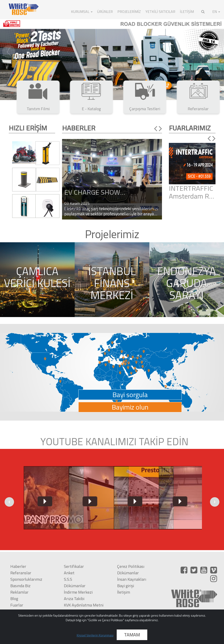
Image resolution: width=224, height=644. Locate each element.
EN (216, 12)
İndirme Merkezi (78, 592)
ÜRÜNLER (105, 12)
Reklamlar (19, 592)
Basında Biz (20, 586)
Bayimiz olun (130, 407)
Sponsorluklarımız (26, 579)
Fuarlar (17, 605)
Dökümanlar (75, 586)
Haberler (18, 566)
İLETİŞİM (187, 12)
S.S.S (68, 579)
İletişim (124, 592)
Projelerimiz (129, 12)
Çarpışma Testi (23, 611)
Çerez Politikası (131, 566)
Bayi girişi (126, 586)
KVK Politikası (76, 611)
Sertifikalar (74, 566)
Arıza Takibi (74, 599)
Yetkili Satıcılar (160, 12)
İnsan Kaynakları (132, 579)
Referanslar (21, 573)
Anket (69, 573)
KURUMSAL (82, 12)
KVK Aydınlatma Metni (84, 605)
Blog (14, 599)
